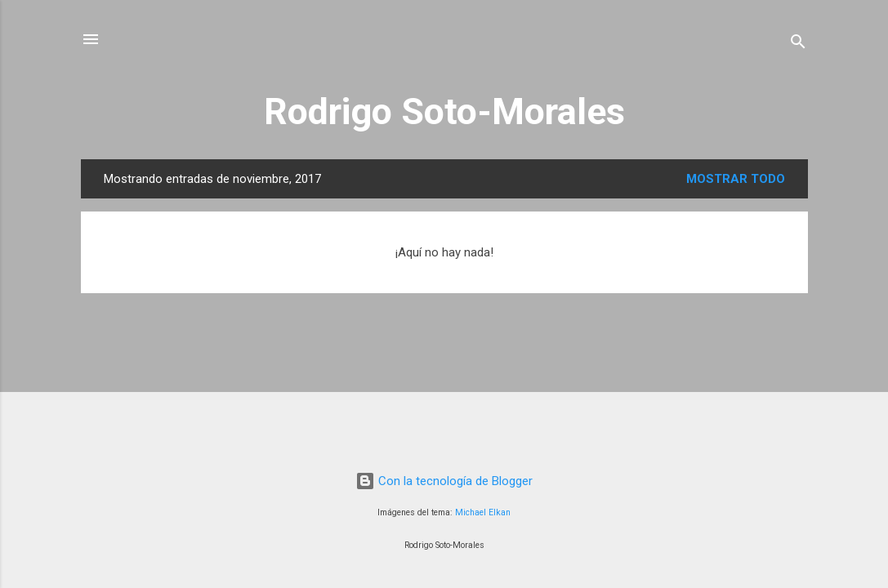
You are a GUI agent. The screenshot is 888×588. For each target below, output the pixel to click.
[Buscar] (798, 45)
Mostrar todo (736, 179)
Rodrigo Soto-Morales (444, 111)
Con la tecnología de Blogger (444, 481)
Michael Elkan (483, 512)
